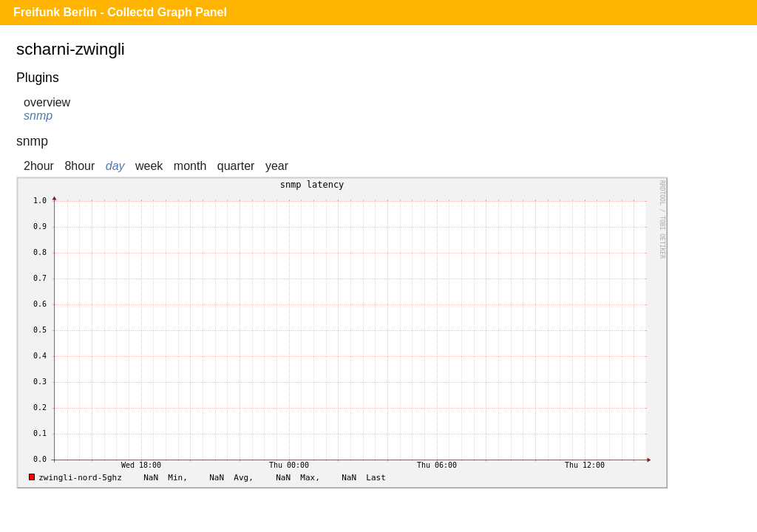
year (277, 166)
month (190, 166)
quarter (236, 166)
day (115, 166)
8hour (79, 166)
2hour (39, 166)
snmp (38, 116)
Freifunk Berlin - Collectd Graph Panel (120, 12)
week (149, 166)
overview (47, 102)
